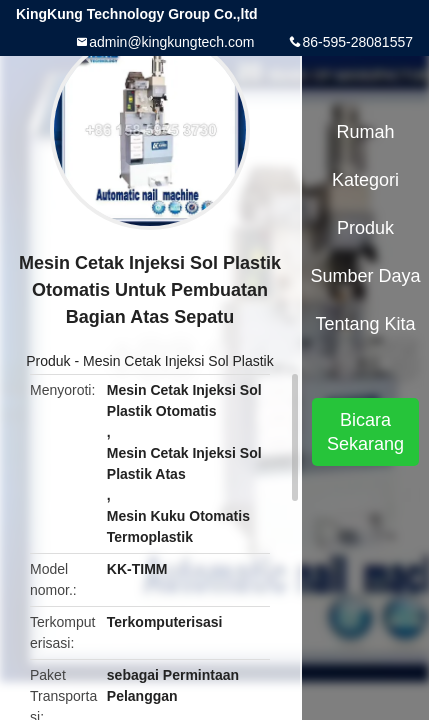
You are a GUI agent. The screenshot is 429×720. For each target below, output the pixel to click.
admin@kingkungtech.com (171, 42)
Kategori (365, 180)
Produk (48, 361)
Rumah (366, 132)
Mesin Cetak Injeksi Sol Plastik (178, 361)
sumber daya (366, 276)
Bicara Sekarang (365, 432)
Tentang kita (365, 324)
